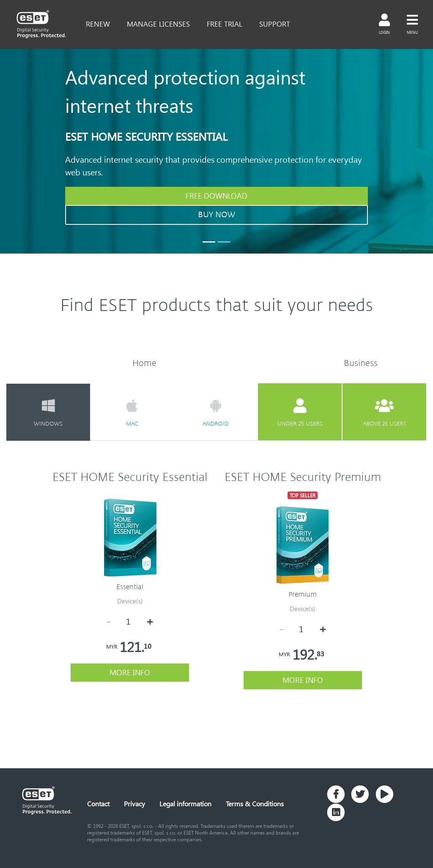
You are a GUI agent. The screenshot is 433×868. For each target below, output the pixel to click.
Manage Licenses (158, 24)
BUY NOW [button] (216, 215)
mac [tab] (132, 412)
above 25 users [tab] (384, 412)
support (275, 24)
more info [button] (130, 672)
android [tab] (216, 412)
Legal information (185, 804)
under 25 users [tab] (300, 412)
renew (98, 24)
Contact (98, 804)
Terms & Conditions (255, 804)
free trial (225, 24)
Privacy (134, 804)
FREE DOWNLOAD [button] (216, 196)
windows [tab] (48, 412)
